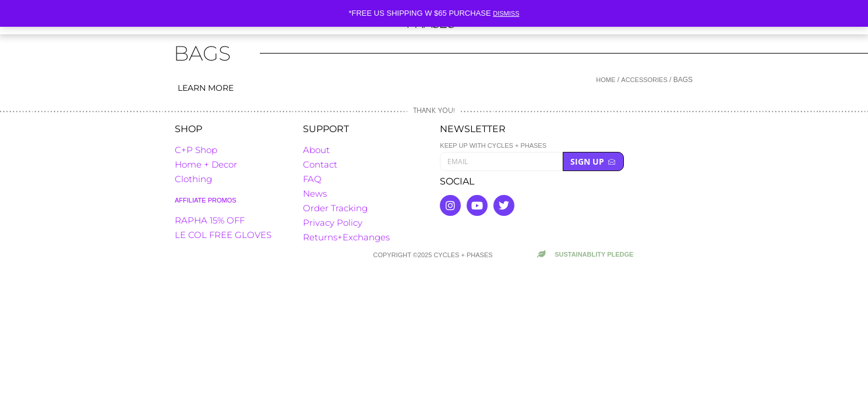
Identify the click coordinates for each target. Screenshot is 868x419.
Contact (320, 164)
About (316, 150)
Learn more (206, 88)
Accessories (644, 80)
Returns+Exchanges (346, 237)
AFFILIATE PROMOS (206, 200)
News (315, 193)
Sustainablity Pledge (594, 254)
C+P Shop (196, 150)
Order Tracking (335, 208)
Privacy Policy (333, 223)
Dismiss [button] (506, 13)
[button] (364, 74)
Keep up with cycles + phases (493, 146)
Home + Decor (206, 164)
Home (606, 80)
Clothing (193, 179)
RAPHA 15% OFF (210, 220)
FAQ (312, 179)
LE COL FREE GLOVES (223, 235)
